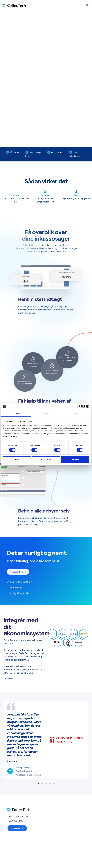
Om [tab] (76, 413)
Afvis (17, 460)
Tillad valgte (46, 460)
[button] (87, 5)
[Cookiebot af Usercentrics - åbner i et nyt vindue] (79, 407)
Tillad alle (75, 460)
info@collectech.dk (19, 818)
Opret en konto (17, 830)
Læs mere (8, 679)
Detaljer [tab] (46, 413)
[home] (14, 5)
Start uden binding (18, 573)
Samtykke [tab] (16, 413)
